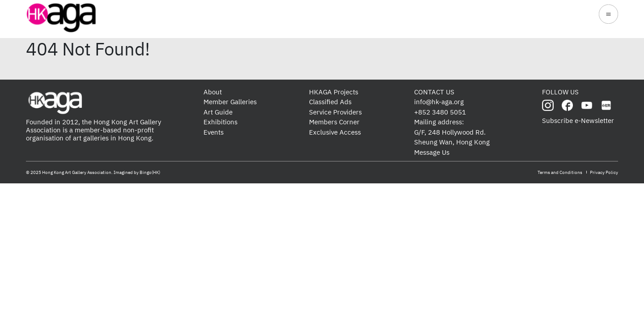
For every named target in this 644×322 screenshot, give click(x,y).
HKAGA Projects (334, 92)
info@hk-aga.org (439, 102)
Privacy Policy (604, 172)
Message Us (432, 152)
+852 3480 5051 (440, 112)
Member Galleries (230, 102)
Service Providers (335, 112)
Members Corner (334, 122)
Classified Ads (330, 102)
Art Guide (218, 112)
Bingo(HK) (150, 172)
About (213, 92)
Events (214, 132)
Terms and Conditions (560, 172)
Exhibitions (220, 122)
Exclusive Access (335, 132)
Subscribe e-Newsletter (578, 121)
